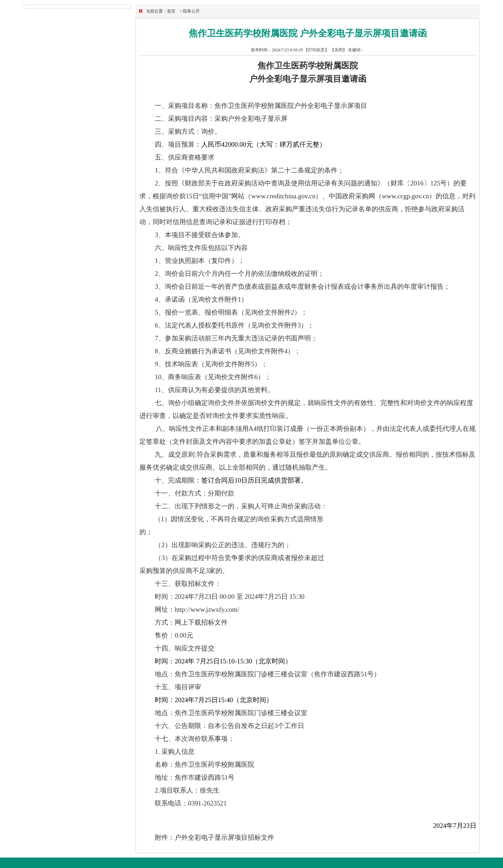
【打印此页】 (316, 50)
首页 (171, 11)
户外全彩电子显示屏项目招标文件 (224, 837)
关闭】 (341, 50)
